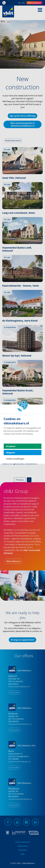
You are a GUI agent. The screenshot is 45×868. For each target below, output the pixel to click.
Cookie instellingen (15, 459)
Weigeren (11, 452)
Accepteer (11, 446)
